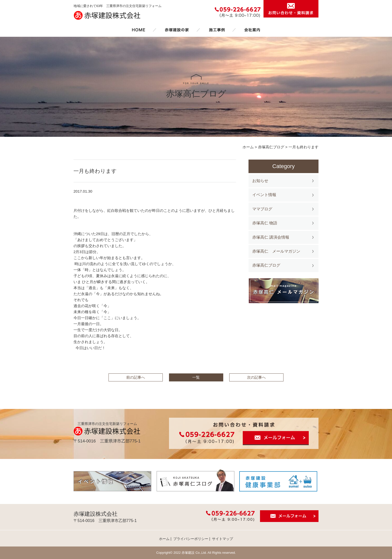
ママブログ (262, 209)
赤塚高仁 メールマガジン (276, 251)
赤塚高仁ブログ (266, 265)
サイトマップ (222, 539)
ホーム (138, 30)
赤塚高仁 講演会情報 (271, 237)
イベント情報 (264, 195)
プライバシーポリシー (191, 539)
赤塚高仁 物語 (265, 223)
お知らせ (260, 181)
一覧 (196, 377)
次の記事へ (256, 377)
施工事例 (217, 30)
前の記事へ (136, 377)
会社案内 (252, 30)
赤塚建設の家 (177, 30)
